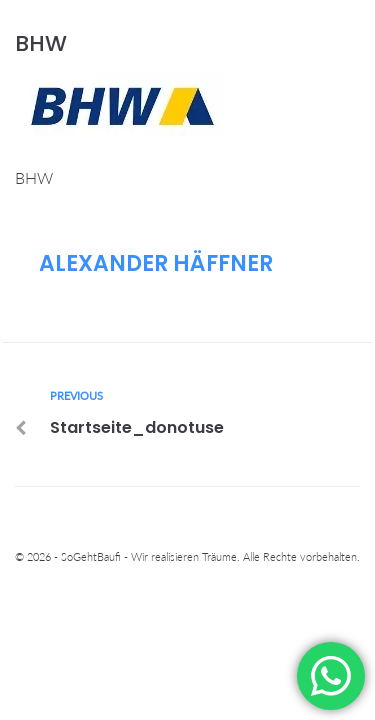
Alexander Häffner (156, 263)
